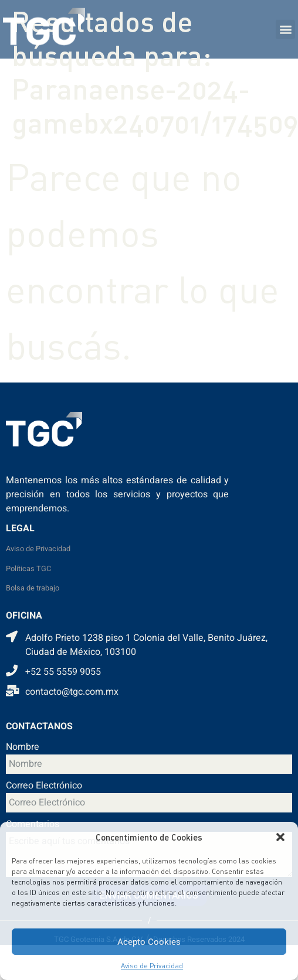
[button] (280, 837)
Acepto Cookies (149, 942)
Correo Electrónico (44, 787)
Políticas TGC (28, 569)
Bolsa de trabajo (33, 588)
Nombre (23, 748)
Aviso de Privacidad (152, 966)
